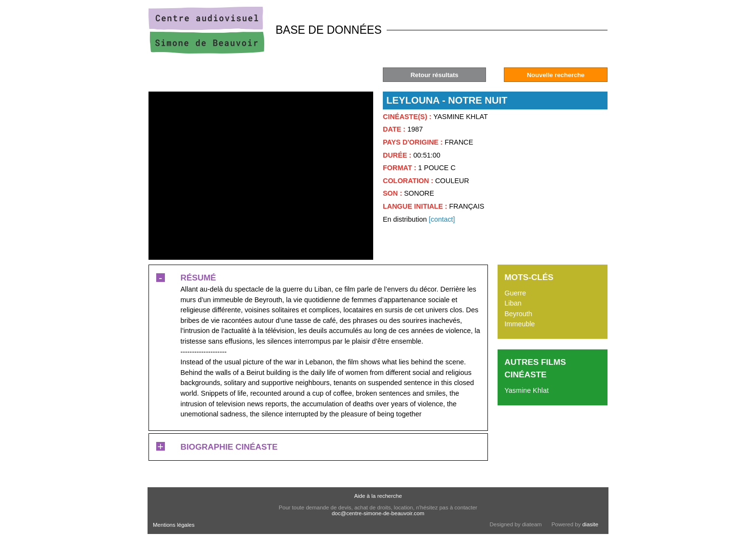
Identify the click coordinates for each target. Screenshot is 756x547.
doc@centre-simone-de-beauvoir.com (378, 513)
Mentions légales (174, 525)
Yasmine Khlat (526, 390)
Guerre (515, 293)
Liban (513, 303)
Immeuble (520, 324)
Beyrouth (518, 314)
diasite (590, 524)
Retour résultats (434, 75)
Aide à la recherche (378, 496)
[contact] (442, 219)
